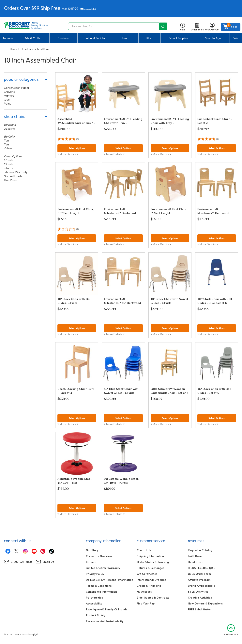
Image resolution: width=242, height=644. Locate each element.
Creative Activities (200, 598)
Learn (126, 38)
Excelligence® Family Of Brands (107, 609)
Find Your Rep (146, 603)
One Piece (10, 180)
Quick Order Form (199, 574)
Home (13, 49)
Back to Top (231, 630)
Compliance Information (101, 592)
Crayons (9, 92)
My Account (144, 592)
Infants (8, 168)
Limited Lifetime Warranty (103, 568)
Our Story (92, 550)
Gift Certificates (147, 574)
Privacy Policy (95, 574)
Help (182, 27)
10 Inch (8, 160)
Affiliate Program (199, 580)
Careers (91, 562)
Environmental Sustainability (105, 621)
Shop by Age (213, 38)
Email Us (48, 562)
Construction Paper (17, 88)
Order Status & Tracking (153, 562)
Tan (6, 140)
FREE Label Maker (199, 609)
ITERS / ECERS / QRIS (202, 568)
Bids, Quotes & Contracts (153, 598)
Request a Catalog (200, 550)
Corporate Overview (99, 556)
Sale (235, 38)
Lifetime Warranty (16, 172)
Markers (9, 96)
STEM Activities (198, 592)
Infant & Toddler (95, 38)
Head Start (195, 562)
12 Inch (8, 164)
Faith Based (196, 556)
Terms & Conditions (99, 586)
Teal (7, 144)
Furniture (63, 38)
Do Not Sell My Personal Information (109, 580)
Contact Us (144, 550)
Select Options (77, 148)
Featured (9, 38)
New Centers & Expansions (205, 603)
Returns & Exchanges (151, 568)
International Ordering (151, 580)
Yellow (8, 148)
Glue (7, 100)
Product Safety (96, 615)
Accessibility (94, 603)
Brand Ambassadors (201, 586)
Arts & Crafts (32, 38)
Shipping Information (150, 556)
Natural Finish (13, 176)
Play (149, 38)
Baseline (9, 129)
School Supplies (178, 38)
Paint (7, 104)
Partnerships (94, 598)
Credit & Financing (149, 586)
